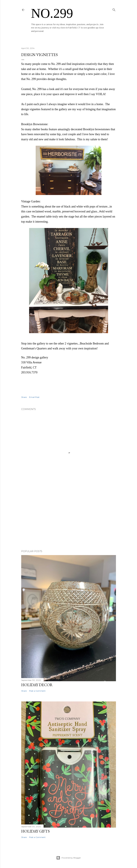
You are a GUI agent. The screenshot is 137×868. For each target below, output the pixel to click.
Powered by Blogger (69, 858)
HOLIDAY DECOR (37, 685)
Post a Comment (37, 691)
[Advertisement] (69, 519)
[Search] (114, 9)
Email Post (34, 397)
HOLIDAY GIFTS (35, 831)
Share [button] (24, 397)
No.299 (52, 13)
